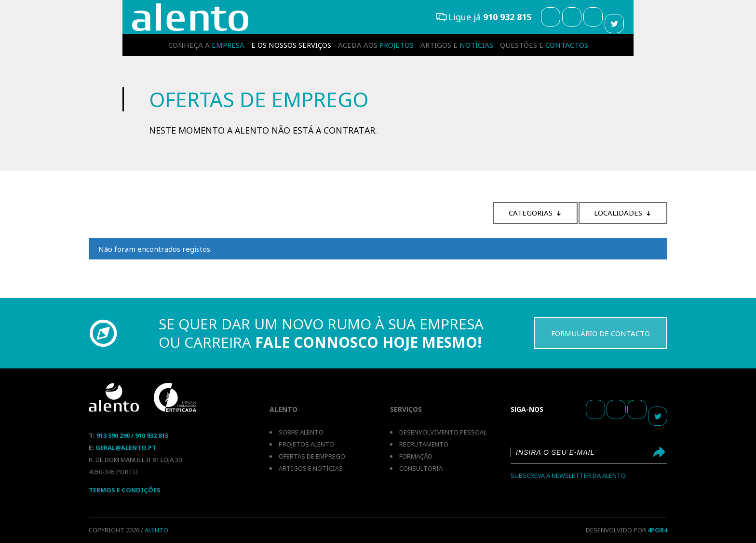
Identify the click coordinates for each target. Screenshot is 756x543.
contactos (544, 45)
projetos (376, 45)
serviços (291, 45)
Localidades (618, 213)
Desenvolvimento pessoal (443, 432)
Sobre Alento (301, 432)
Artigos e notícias (311, 468)
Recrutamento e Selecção (190, 17)
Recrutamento (424, 444)
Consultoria (421, 468)
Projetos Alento (306, 444)
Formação (416, 456)
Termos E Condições (125, 490)
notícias (457, 45)
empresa (206, 45)
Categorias (531, 213)
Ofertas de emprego (312, 456)
